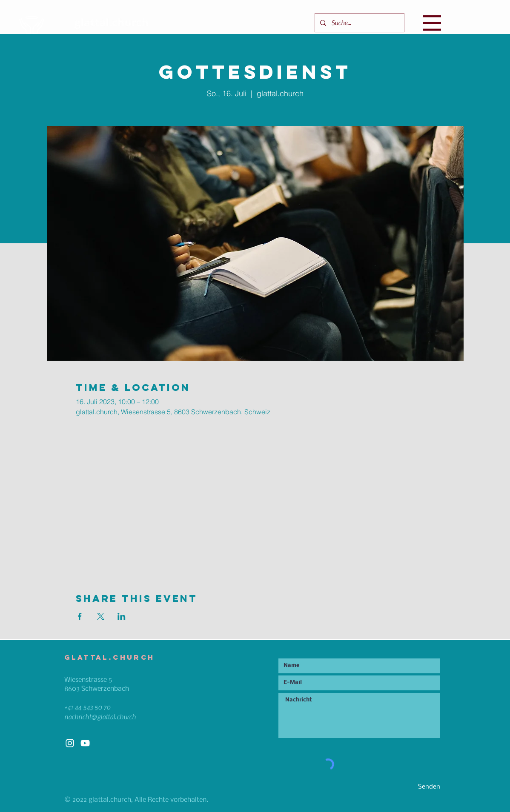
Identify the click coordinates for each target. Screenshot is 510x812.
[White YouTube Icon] (85, 743)
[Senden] (410, 787)
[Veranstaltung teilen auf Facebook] (80, 616)
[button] (432, 23)
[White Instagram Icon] (70, 743)
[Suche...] (359, 23)
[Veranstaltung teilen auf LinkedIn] (122, 616)
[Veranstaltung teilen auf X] (101, 616)
